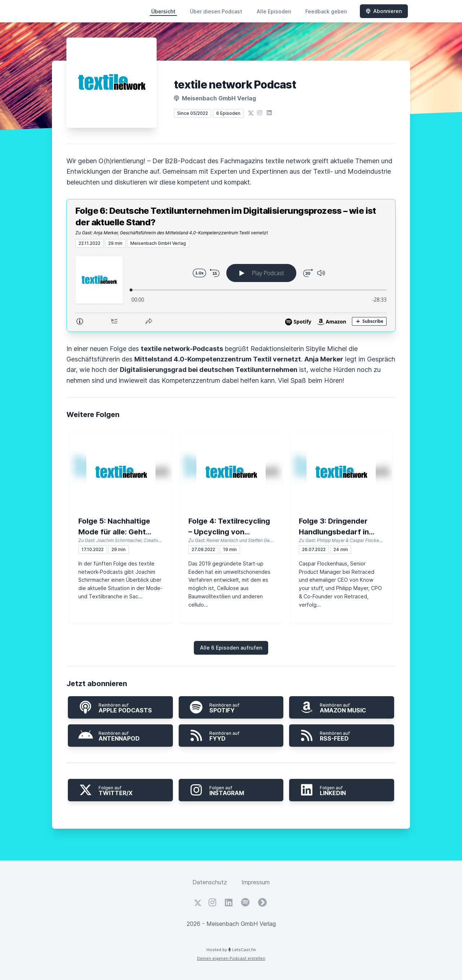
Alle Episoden (274, 11)
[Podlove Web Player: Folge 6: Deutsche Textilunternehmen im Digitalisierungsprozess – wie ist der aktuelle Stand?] (231, 290)
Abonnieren (384, 11)
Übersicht (163, 11)
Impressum (256, 882)
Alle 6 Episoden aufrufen (231, 648)
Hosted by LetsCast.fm (231, 950)
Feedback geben (326, 11)
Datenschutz (210, 882)
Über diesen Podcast (216, 11)
